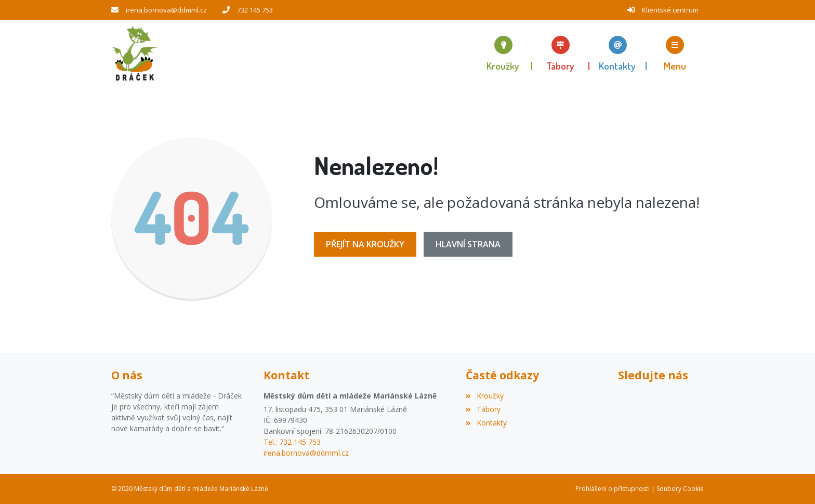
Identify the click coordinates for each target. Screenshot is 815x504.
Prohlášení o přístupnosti (613, 489)
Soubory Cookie (680, 489)
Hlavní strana (468, 244)
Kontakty (486, 423)
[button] (675, 53)
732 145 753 (255, 10)
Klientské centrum (670, 10)
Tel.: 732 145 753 (292, 442)
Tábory (483, 409)
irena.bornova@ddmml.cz (166, 10)
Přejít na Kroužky (365, 244)
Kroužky (484, 396)
